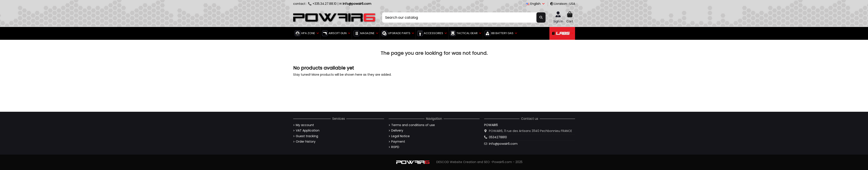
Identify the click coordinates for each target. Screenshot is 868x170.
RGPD (395, 147)
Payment (398, 142)
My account (305, 125)
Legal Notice (400, 136)
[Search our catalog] (541, 17)
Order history (306, 142)
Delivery (397, 131)
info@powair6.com (503, 144)
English (536, 4)
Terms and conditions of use (413, 125)
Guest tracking (307, 136)
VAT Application (308, 131)
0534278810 (498, 137)
